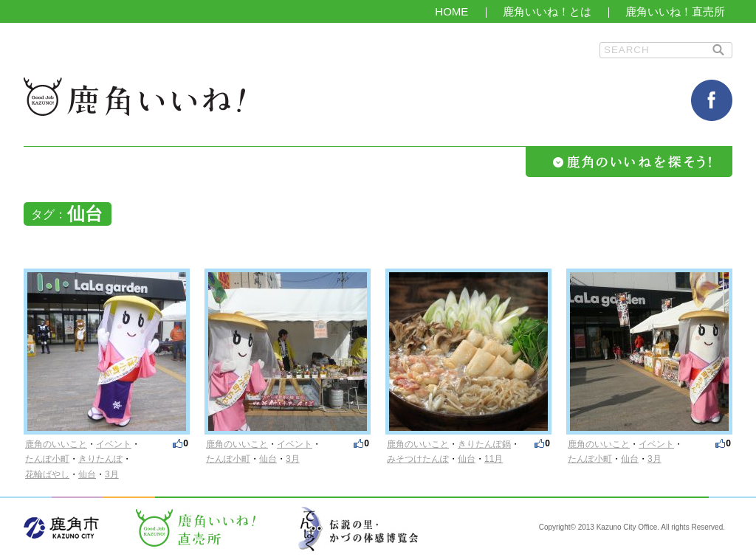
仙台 (87, 474)
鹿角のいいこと (56, 444)
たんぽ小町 (47, 459)
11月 (494, 459)
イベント (114, 444)
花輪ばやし (47, 474)
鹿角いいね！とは (547, 11)
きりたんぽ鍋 (484, 444)
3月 (112, 474)
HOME (451, 11)
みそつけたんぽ (418, 459)
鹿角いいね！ (134, 97)
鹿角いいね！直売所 (675, 11)
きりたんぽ (100, 459)
